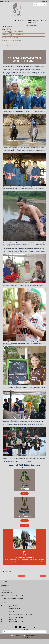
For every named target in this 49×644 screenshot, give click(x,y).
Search (3, 584)
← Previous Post (22, 576)
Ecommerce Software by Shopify (32, 635)
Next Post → (43, 576)
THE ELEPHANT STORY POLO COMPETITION (13, 31)
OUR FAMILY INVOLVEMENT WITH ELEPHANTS (14, 34)
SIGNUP (8, 1)
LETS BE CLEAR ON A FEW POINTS (11, 37)
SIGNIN (3, 1)
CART (44, 1)
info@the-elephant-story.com (16, 621)
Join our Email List (5, 585)
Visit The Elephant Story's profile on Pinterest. (12, 45)
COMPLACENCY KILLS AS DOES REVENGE (12, 40)
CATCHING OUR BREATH (8, 28)
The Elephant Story (20, 635)
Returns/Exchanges (6, 587)
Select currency (25, 629)
